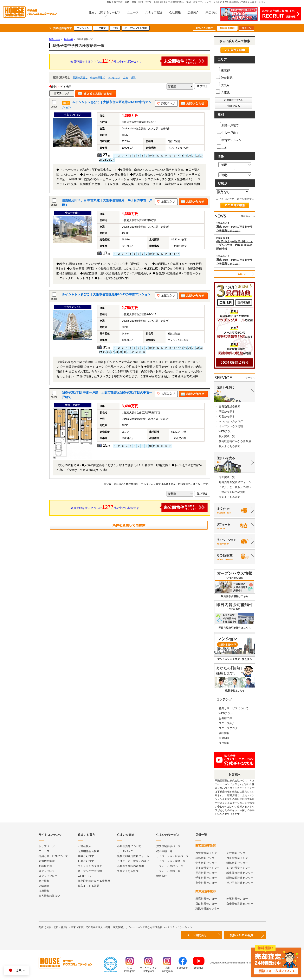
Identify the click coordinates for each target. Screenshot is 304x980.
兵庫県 (223, 93)
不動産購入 (85, 846)
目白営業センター (206, 904)
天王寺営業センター (208, 868)
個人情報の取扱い (49, 896)
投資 (133, 78)
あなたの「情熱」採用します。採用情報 (279, 14)
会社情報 (175, 12)
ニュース (133, 12)
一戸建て (101, 28)
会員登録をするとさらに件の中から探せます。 (139, 61)
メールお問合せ (197, 935)
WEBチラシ (226, 431)
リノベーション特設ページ (172, 856)
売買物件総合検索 (229, 406)
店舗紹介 (193, 12)
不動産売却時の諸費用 (232, 492)
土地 (115, 28)
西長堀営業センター (238, 858)
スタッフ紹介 (154, 12)
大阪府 (223, 85)
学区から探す (227, 411)
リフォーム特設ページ (170, 866)
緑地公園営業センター (240, 878)
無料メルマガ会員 (241, 935)
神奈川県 (224, 78)
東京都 (223, 70)
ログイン (246, 28)
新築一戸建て (80, 78)
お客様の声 (225, 718)
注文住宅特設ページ (168, 846)
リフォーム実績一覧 (168, 871)
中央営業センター (206, 863)
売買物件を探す (62, 28)
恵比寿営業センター (208, 909)
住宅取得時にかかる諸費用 (235, 441)
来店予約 (211, 12)
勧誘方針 (162, 876)
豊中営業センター (206, 883)
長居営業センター (206, 873)
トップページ (47, 846)
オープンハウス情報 (136, 28)
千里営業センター (206, 878)
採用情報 (224, 743)
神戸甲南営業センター (240, 883)
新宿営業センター (206, 899)
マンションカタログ (231, 421)
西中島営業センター (208, 853)
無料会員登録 (227, 28)
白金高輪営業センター (240, 904)
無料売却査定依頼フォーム (235, 482)
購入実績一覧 (227, 436)
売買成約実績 (47, 861)
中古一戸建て (98, 78)
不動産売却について (129, 846)
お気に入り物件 (204, 28)
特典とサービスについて (234, 708)
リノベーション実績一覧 (171, 861)
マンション (83, 28)
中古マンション (229, 139)
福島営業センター (206, 858)
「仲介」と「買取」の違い (235, 487)
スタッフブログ (228, 728)
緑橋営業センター (237, 863)
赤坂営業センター (237, 899)
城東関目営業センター (240, 873)
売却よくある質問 (229, 497)
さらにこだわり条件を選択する (235, 199)
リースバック (125, 851)
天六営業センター (237, 853)
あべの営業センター (238, 868)
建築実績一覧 (164, 851)
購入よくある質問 (229, 446)
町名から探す (227, 416)
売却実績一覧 (227, 477)
